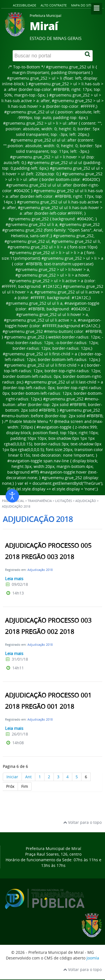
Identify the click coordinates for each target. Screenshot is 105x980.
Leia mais (14, 578)
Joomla (93, 958)
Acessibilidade (25, 5)
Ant (28, 777)
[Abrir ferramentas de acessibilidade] (12, 496)
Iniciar (12, 777)
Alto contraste (54, 5)
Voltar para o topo (82, 822)
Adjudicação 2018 (40, 570)
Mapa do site (82, 5)
